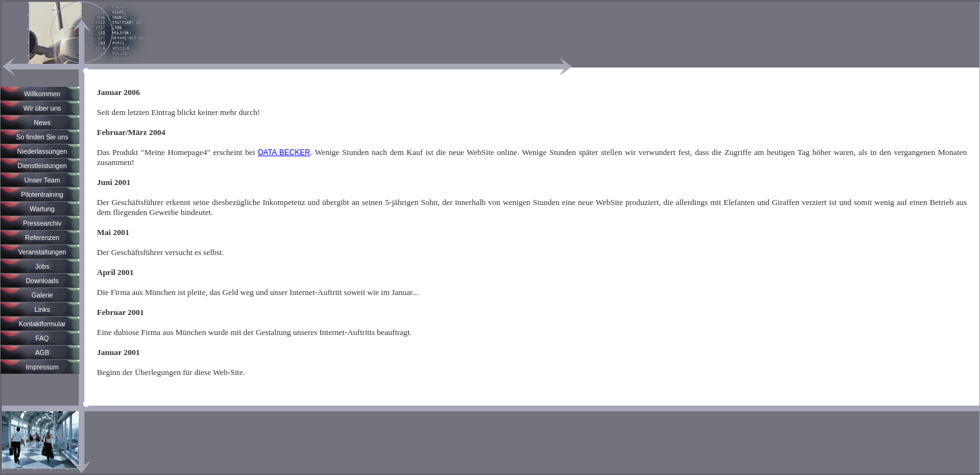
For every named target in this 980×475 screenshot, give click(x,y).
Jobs (42, 266)
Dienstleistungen (42, 166)
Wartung (42, 209)
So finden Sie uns (42, 137)
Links (42, 309)
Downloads (42, 281)
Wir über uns (42, 108)
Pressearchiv (42, 223)
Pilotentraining (42, 194)
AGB (42, 352)
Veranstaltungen (42, 252)
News (42, 122)
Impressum (42, 367)
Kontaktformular (42, 324)
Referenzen (42, 237)
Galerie (42, 295)
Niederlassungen (42, 151)
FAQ (42, 338)
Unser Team (42, 180)
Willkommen (42, 94)
